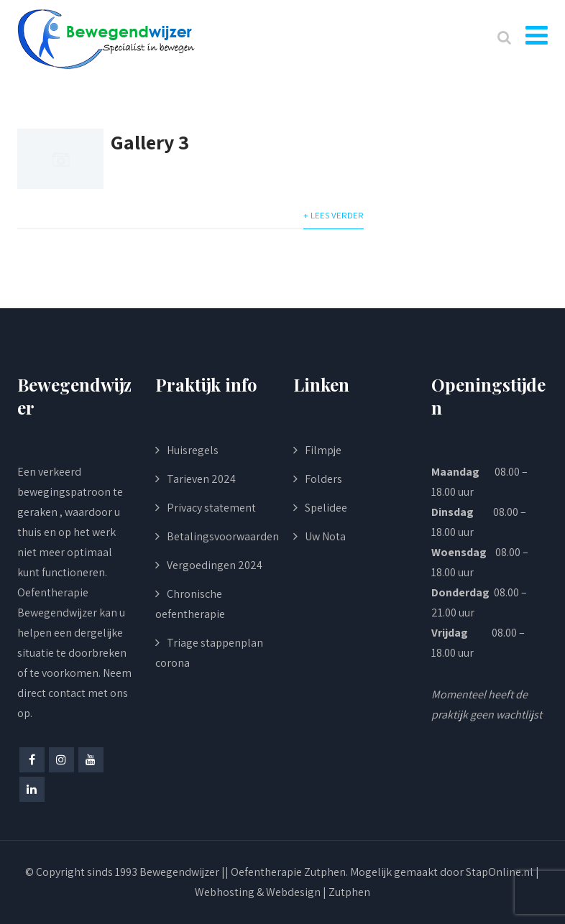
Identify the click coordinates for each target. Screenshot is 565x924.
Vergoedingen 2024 (215, 565)
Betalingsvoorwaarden (223, 536)
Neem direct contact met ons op (74, 693)
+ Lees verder (334, 215)
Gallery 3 (150, 142)
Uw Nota (325, 536)
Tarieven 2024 (201, 479)
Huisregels (193, 450)
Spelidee (326, 508)
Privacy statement (211, 508)
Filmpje (323, 450)
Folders (323, 479)
